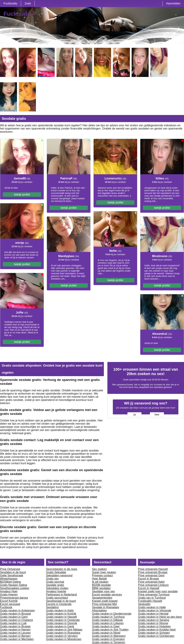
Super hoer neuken (104, 572)
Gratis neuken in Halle (152, 607)
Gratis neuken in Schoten (154, 633)
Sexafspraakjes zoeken (15, 588)
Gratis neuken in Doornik (62, 623)
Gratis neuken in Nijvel (106, 633)
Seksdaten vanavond (59, 575)
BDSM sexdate (101, 585)
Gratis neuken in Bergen (15, 636)
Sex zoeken (99, 569)
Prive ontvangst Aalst (151, 582)
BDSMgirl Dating (10, 582)
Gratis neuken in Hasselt (61, 617)
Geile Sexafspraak (12, 575)
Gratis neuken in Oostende (63, 620)
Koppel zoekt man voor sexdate (158, 591)
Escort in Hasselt (149, 588)
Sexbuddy (144, 604)
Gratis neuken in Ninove (153, 623)
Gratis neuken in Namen (15, 630)
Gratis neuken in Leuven (15, 633)
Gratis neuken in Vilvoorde (155, 610)
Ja (134, 415)
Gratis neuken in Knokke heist (157, 630)
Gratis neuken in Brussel (15, 614)
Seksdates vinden (57, 588)
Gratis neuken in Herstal (153, 614)
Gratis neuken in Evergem (108, 639)
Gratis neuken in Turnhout (108, 617)
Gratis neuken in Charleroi (16, 620)
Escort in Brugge (148, 579)
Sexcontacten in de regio (62, 569)
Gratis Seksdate (56, 572)
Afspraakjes (99, 610)
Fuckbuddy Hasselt (150, 601)
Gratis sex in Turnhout (152, 598)
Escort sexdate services (107, 595)
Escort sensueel (10, 604)
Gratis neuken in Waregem (109, 636)
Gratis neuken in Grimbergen (156, 636)
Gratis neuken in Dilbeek (107, 620)
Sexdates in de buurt (13, 572)
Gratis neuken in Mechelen (17, 639)
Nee (157, 415)
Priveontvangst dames (14, 598)
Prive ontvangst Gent (151, 575)
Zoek (28, 3)
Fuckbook (6, 607)
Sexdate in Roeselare (106, 607)
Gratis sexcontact (57, 598)
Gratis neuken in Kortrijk (61, 614)
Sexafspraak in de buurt (61, 601)
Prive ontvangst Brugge (153, 572)
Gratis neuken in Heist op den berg (160, 617)
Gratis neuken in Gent (14, 617)
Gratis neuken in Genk (60, 626)
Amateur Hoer (9, 591)
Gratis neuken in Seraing (154, 620)
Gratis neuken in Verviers (62, 636)
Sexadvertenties (102, 598)
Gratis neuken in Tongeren (109, 642)
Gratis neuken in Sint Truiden (110, 630)
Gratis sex (52, 579)
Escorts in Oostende (59, 604)
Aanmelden (173, 3)
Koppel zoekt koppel (105, 601)
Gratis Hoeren (9, 595)
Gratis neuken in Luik (13, 623)
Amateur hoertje (56, 591)
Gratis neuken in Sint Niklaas (64, 630)
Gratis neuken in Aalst (60, 610)
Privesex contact (102, 575)
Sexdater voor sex (103, 591)
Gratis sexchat (55, 582)
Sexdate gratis (55, 585)
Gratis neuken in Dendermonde (112, 614)
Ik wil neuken (100, 582)
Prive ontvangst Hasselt (153, 569)
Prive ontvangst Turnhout (154, 595)
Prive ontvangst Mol (104, 604)
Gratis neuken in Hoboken (154, 626)
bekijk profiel (22, 195)
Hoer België (99, 579)
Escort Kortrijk (9, 601)
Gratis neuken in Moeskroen (64, 639)
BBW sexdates (101, 588)
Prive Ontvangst (10, 569)
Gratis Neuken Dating (14, 585)
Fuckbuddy (10, 3)
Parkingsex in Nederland (61, 595)
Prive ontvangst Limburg (153, 585)
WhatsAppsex (9, 579)
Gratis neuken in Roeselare (63, 633)
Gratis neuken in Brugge (15, 626)
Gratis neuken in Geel (106, 626)
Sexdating (52, 607)
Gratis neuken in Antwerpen (17, 610)
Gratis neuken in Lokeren (108, 623)
